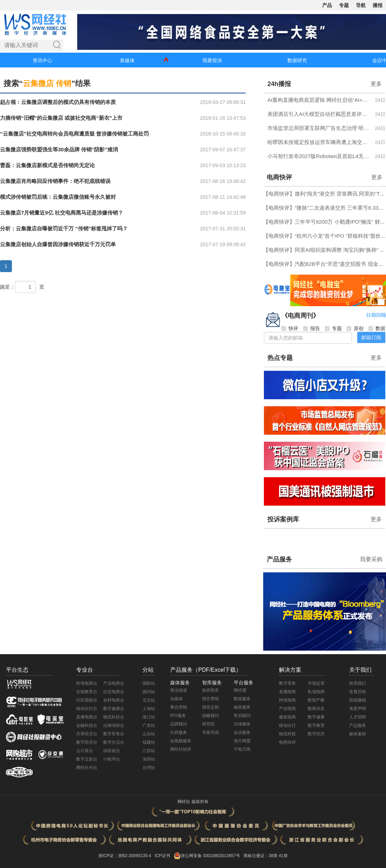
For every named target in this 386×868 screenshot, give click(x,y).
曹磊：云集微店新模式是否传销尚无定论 (47, 165)
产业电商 (287, 709)
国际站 (149, 683)
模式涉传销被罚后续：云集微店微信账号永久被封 (58, 197)
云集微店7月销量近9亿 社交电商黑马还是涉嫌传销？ (62, 213)
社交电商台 (114, 692)
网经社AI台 (86, 768)
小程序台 (112, 759)
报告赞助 (211, 699)
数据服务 (242, 699)
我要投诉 (212, 60)
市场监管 (316, 683)
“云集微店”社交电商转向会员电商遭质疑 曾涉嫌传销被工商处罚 (74, 134)
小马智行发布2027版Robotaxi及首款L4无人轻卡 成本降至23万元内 (319, 156)
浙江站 (149, 717)
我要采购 (371, 559)
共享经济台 (87, 734)
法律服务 (242, 724)
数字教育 (316, 725)
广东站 (149, 725)
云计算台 (85, 751)
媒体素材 (358, 734)
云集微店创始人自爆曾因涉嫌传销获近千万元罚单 (58, 244)
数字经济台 (87, 742)
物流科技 (287, 734)
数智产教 (316, 700)
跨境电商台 (87, 683)
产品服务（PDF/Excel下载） (206, 670)
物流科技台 (114, 717)
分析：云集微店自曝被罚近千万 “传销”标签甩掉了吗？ (64, 228)
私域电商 (316, 692)
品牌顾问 (179, 724)
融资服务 (242, 707)
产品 (327, 5)
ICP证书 (162, 856)
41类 (283, 856)
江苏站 (149, 751)
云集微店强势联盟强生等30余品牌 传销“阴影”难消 (59, 149)
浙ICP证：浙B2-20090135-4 (125, 856)
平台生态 (17, 670)
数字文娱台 (87, 759)
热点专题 (280, 358)
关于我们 (360, 670)
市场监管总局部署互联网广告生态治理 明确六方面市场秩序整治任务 (319, 128)
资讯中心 (42, 60)
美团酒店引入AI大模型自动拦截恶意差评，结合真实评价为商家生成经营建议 (319, 114)
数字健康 (316, 717)
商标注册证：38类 (261, 856)
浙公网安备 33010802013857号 (210, 856)
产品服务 (279, 559)
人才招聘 (358, 717)
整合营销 (179, 707)
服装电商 (287, 717)
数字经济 (316, 734)
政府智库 (211, 690)
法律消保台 (114, 725)
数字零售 (287, 683)
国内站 (149, 692)
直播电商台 (87, 717)
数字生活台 (114, 742)
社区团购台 (87, 700)
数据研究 (297, 60)
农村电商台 (114, 700)
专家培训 (211, 732)
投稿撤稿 (358, 700)
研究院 (208, 724)
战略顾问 (211, 716)
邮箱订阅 (371, 337)
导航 (361, 5)
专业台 (85, 670)
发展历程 (358, 692)
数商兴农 (316, 709)
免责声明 (358, 709)
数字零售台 (114, 734)
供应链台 (112, 751)
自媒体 (177, 699)
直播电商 (287, 692)
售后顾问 (242, 716)
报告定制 (211, 707)
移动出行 (287, 725)
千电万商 (242, 749)
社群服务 (179, 732)
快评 (290, 328)
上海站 (149, 709)
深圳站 (149, 759)
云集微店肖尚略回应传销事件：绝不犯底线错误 (55, 181)
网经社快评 (181, 749)
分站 (148, 670)
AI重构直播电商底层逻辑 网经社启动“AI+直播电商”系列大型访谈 (319, 100)
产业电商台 (114, 683)
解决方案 (290, 670)
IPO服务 (178, 716)
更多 (376, 84)
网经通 (240, 690)
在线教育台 (87, 692)
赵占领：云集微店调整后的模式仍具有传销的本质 (58, 102)
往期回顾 (376, 315)
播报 (378, 5)
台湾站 (149, 768)
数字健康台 (114, 709)
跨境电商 (287, 700)
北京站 (149, 700)
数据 (377, 328)
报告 (312, 328)
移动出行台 (87, 709)
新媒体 (127, 60)
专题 (344, 5)
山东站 (149, 734)
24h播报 (279, 84)
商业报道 (179, 690)
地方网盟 (242, 741)
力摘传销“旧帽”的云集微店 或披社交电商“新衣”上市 (61, 118)
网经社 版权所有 (193, 802)
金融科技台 (87, 725)
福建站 (149, 742)
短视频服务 (181, 741)
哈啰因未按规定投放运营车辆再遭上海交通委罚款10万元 (319, 142)
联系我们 (358, 683)
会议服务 (242, 732)
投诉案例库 (283, 519)
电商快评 (279, 177)
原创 (355, 328)
